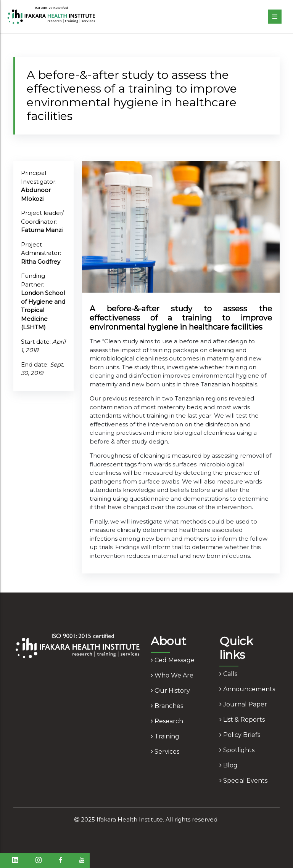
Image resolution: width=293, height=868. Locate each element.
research (167, 721)
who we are (172, 675)
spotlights (237, 750)
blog (229, 765)
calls (228, 674)
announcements (247, 689)
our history (170, 691)
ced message (173, 660)
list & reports (242, 720)
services (165, 752)
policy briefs (240, 735)
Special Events (243, 781)
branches (167, 706)
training (165, 736)
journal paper (243, 704)
